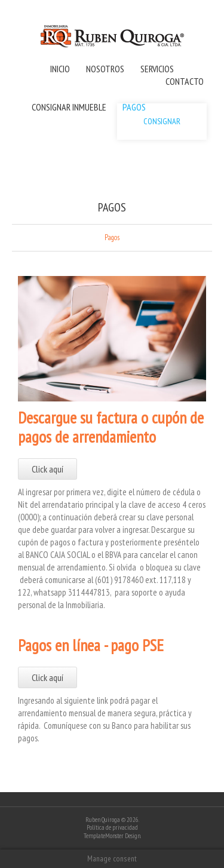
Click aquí (47, 469)
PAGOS (134, 107)
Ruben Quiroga (103, 820)
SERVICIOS (157, 69)
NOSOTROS (105, 69)
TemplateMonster (104, 836)
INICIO (60, 69)
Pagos (112, 238)
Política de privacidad (112, 827)
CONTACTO (185, 81)
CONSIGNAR (162, 121)
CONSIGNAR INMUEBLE (69, 107)
